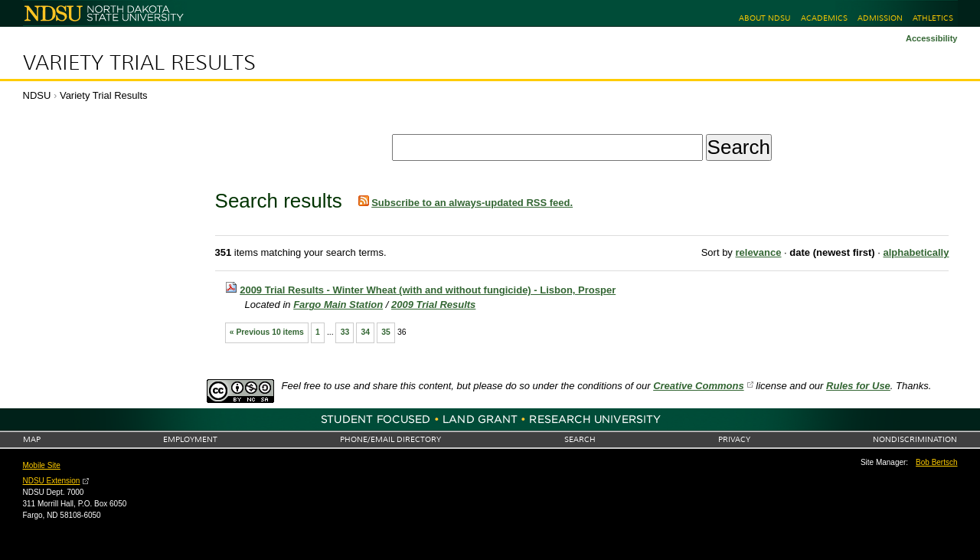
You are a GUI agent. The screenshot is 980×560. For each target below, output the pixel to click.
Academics (824, 18)
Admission (880, 18)
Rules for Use (858, 386)
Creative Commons (698, 386)
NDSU (37, 95)
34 (365, 332)
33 (345, 332)
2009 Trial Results (433, 305)
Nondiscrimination (915, 439)
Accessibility (932, 38)
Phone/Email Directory (390, 439)
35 (386, 332)
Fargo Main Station (338, 305)
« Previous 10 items (267, 332)
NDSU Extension (52, 481)
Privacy (734, 439)
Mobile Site (42, 465)
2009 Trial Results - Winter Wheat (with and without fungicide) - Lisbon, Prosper (428, 290)
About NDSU (764, 18)
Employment (190, 439)
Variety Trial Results (139, 63)
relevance (758, 252)
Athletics (933, 18)
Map (32, 439)
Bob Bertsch (936, 462)
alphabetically (916, 252)
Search (580, 439)
